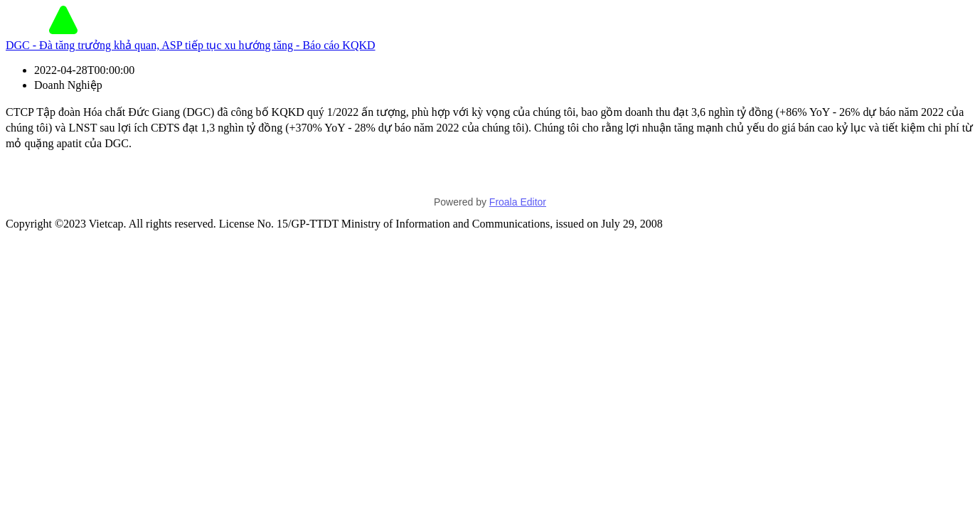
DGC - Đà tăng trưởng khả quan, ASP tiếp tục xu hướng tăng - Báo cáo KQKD (191, 45)
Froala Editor (518, 202)
